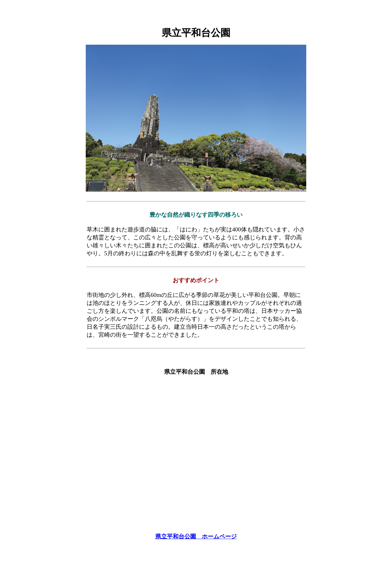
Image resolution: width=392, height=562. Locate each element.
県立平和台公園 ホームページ (196, 536)
